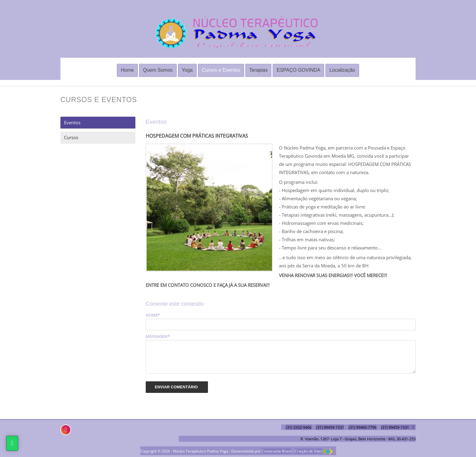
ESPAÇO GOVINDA (298, 70)
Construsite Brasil (277, 451)
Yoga (187, 70)
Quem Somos (158, 70)
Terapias (258, 70)
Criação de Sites (308, 451)
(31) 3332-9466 (299, 427)
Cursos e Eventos (221, 70)
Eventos (72, 122)
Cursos (71, 137)
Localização (342, 70)
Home (127, 70)
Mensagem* (158, 336)
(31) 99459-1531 (330, 427)
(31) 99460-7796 (362, 427)
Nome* (153, 315)
